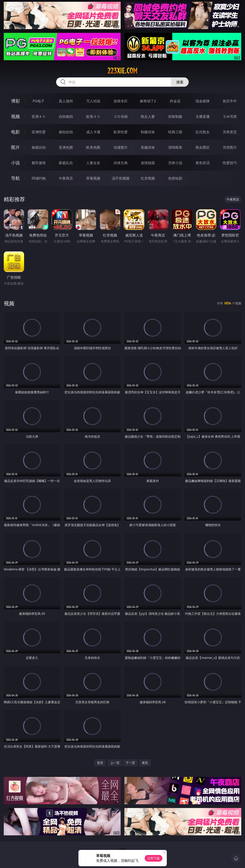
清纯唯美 (175, 147)
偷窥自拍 (39, 147)
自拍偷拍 (66, 116)
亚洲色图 (66, 147)
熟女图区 (203, 147)
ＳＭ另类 (230, 116)
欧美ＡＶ (93, 116)
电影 (15, 132)
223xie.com (122, 71)
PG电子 (39, 101)
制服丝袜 (148, 132)
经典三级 (175, 132)
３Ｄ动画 (121, 116)
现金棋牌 (203, 101)
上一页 (115, 763)
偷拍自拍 (66, 132)
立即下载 (154, 858)
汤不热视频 (121, 178)
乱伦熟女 (203, 132)
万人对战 (93, 101)
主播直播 (203, 116)
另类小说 (175, 163)
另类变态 (230, 132)
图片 (15, 147)
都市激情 (39, 163)
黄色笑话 (203, 163)
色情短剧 (175, 178)
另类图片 (230, 147)
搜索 (180, 82)
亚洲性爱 (39, 132)
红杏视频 (148, 178)
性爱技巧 (230, 163)
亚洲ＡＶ (39, 116)
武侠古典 (121, 163)
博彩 (15, 101)
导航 (15, 178)
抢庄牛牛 (230, 101)
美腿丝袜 (148, 147)
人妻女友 (93, 163)
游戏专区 (121, 101)
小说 (15, 163)
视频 (15, 116)
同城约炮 (39, 178)
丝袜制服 (175, 116)
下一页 (130, 763)
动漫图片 (121, 147)
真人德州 (66, 101)
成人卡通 (93, 132)
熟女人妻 (148, 116)
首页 (100, 763)
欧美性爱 (121, 132)
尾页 (145, 763)
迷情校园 (148, 163)
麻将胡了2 (148, 101)
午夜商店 (66, 178)
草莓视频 (93, 178)
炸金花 (175, 101)
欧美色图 (93, 147)
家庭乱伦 (66, 163)
